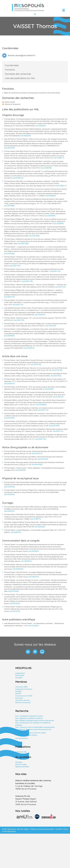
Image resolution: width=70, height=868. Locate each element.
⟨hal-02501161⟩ (58, 431)
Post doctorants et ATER (24, 696)
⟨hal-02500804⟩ (50, 216)
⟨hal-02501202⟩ (51, 326)
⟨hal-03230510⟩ (18, 178)
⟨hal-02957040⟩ (48, 389)
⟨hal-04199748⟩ (57, 370)
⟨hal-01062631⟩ (34, 626)
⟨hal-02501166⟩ (41, 439)
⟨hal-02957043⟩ (56, 376)
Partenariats (20, 675)
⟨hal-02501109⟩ (15, 266)
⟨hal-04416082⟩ (37, 465)
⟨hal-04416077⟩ (37, 453)
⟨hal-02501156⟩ (18, 305)
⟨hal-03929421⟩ (34, 551)
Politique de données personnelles (42, 829)
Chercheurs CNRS (21, 687)
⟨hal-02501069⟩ (9, 418)
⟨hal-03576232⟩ (15, 611)
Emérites (18, 691)
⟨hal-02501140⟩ (9, 297)
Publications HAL (21, 752)
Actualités (19, 762)
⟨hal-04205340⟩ (26, 136)
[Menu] (64, 10)
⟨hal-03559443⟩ (18, 569)
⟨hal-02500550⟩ (20, 470)
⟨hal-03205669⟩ (40, 527)
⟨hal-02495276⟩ (16, 532)
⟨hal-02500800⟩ (51, 196)
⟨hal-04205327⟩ (9, 511)
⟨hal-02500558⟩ (9, 254)
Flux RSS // (59, 829)
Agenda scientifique (22, 767)
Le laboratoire (20, 673)
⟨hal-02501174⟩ (43, 410)
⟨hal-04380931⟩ (41, 126)
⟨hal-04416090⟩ (43, 459)
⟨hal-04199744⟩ (36, 365)
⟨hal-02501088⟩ (23, 244)
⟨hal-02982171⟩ (61, 186)
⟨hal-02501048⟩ (34, 236)
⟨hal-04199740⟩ (9, 487)
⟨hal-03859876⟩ (26, 561)
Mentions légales (23, 829)
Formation (19, 678)
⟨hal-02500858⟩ (41, 405)
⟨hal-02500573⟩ (9, 384)
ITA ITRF (18, 694)
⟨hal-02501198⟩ (19, 320)
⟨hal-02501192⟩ (55, 271)
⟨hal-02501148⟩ (27, 281)
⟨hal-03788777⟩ (59, 158)
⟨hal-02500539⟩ (9, 495)
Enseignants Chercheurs (24, 689)
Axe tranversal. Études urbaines (26, 735)
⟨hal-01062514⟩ (40, 315)
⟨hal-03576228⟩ (13, 591)
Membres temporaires (23, 703)
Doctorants (19, 698)
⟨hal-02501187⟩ (61, 287)
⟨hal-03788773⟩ (36, 519)
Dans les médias (21, 764)
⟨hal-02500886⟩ (9, 206)
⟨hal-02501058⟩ (54, 426)
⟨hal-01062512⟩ (29, 348)
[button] (28, 652)
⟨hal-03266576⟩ (34, 577)
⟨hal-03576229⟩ (15, 603)
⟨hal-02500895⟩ (59, 224)
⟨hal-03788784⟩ (46, 168)
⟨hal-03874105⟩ (9, 148)
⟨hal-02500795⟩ (58, 397)
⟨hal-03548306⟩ (9, 336)
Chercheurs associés (23, 700)
